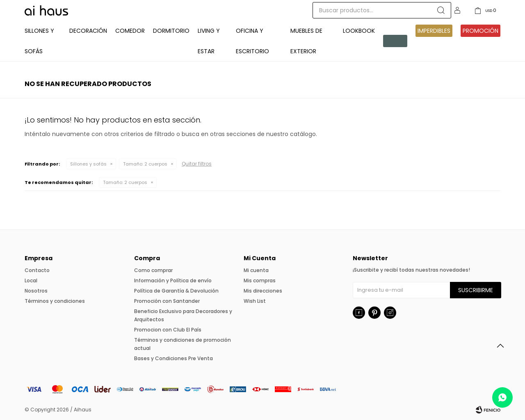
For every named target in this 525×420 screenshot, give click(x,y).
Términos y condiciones (55, 301)
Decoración (88, 31)
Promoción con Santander (167, 301)
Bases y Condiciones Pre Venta (173, 358)
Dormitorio (171, 31)
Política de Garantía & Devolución (176, 291)
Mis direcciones (263, 291)
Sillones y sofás (88, 164)
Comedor (130, 31)
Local (31, 280)
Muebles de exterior (306, 41)
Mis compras (260, 280)
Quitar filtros (197, 164)
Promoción (480, 31)
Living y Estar (209, 41)
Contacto (37, 270)
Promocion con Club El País (168, 330)
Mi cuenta (256, 270)
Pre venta (394, 41)
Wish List (255, 301)
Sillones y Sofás (39, 41)
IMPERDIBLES (434, 31)
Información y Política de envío (173, 280)
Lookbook (359, 31)
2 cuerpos (145, 164)
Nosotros (36, 291)
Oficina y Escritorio (252, 41)
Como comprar (153, 270)
